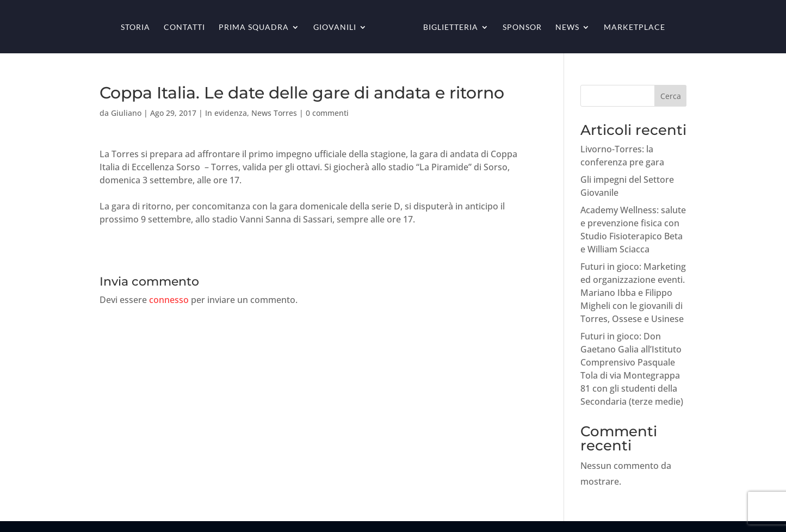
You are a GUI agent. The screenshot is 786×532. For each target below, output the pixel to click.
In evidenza (226, 113)
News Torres (274, 113)
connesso (169, 300)
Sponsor (522, 27)
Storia (135, 27)
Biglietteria (451, 27)
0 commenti (327, 113)
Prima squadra (254, 27)
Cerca (671, 96)
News (567, 27)
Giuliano (126, 113)
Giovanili (335, 27)
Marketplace (635, 27)
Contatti (184, 27)
